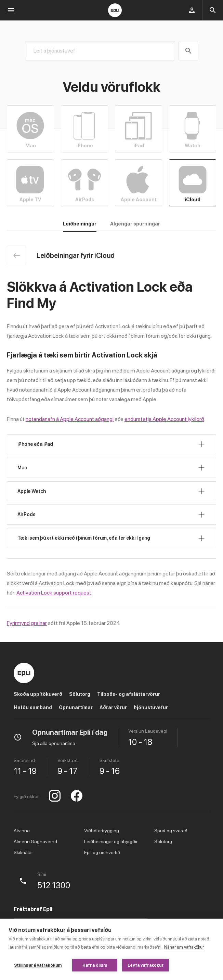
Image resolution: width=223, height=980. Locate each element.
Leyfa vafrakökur (146, 965)
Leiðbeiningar (80, 224)
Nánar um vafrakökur (184, 947)
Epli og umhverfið (102, 852)
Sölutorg (80, 694)
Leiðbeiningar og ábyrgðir (111, 842)
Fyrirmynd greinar (27, 623)
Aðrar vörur (113, 707)
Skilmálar (23, 852)
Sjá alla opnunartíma (54, 743)
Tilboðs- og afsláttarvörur (129, 694)
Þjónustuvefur (151, 707)
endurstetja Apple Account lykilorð (164, 419)
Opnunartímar (76, 707)
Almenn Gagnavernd (35, 842)
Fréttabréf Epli (33, 909)
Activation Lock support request (54, 593)
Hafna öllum (95, 965)
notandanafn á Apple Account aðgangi (70, 419)
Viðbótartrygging (102, 831)
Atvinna (22, 831)
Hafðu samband (33, 707)
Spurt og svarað (171, 831)
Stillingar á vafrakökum (38, 965)
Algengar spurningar (135, 224)
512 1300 (54, 886)
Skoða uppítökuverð (38, 694)
